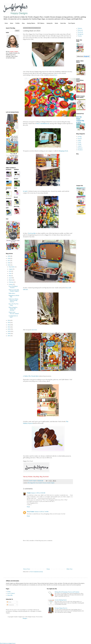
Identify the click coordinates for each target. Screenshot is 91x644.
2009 (9, 331)
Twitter (80, 36)
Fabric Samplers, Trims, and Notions (13, 309)
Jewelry (80, 138)
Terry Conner (31, 512)
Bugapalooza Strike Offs (14, 296)
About (12, 23)
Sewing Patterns (31, 23)
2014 (28, 483)
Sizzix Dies (63, 23)
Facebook (46, 477)
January (11, 284)
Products (80, 150)
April (10, 278)
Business (80, 148)
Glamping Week (63, 151)
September (12, 267)
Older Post (69, 569)
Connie (29, 493)
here (56, 75)
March (11, 280)
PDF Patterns (41, 23)
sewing (80, 136)
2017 (9, 261)
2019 (9, 256)
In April (25, 191)
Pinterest (80, 30)
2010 (9, 329)
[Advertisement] (48, 555)
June (10, 273)
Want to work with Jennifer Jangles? (14, 290)
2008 (9, 334)
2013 (9, 323)
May (10, 276)
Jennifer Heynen (42, 483)
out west (34, 330)
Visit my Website (28, 477)
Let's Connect (11, 593)
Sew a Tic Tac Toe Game (14, 305)
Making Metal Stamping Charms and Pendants (67, 592)
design (79, 144)
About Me (10, 595)
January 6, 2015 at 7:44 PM (42, 512)
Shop (23, 23)
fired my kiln (32, 233)
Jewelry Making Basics (61, 600)
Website (80, 28)
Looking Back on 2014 (13, 316)
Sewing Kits (50, 23)
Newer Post (27, 569)
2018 (9, 258)
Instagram (80, 34)
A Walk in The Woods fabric (31, 376)
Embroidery (12, 293)
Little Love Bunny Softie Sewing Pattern (13, 300)
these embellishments (43, 123)
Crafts (79, 142)
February (12, 282)
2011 (9, 327)
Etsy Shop (36, 477)
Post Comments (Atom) (37, 572)
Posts (9, 602)
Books (56, 23)
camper (80, 146)
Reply (28, 507)
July (10, 271)
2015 (9, 265)
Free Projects (72, 23)
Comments (10, 605)
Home (6, 23)
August (11, 269)
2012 (9, 325)
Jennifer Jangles (51, 483)
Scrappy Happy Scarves (61, 608)
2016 (9, 263)
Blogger (25, 618)
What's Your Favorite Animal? (14, 313)
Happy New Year (34, 483)
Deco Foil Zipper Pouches (13, 287)
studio (79, 140)
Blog (41, 477)
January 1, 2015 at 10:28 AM (38, 493)
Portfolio (17, 23)
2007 (9, 336)
